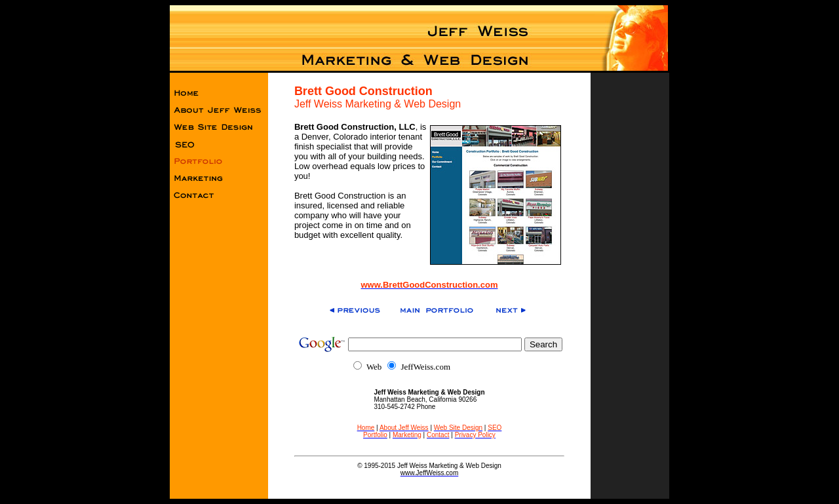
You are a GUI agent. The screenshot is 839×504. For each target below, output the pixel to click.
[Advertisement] (630, 281)
